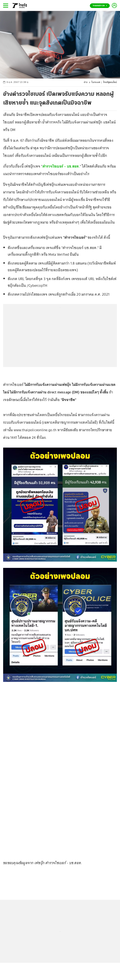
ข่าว (86, 82)
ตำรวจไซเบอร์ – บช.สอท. (61, 166)
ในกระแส (96, 82)
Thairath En (100, 6)
